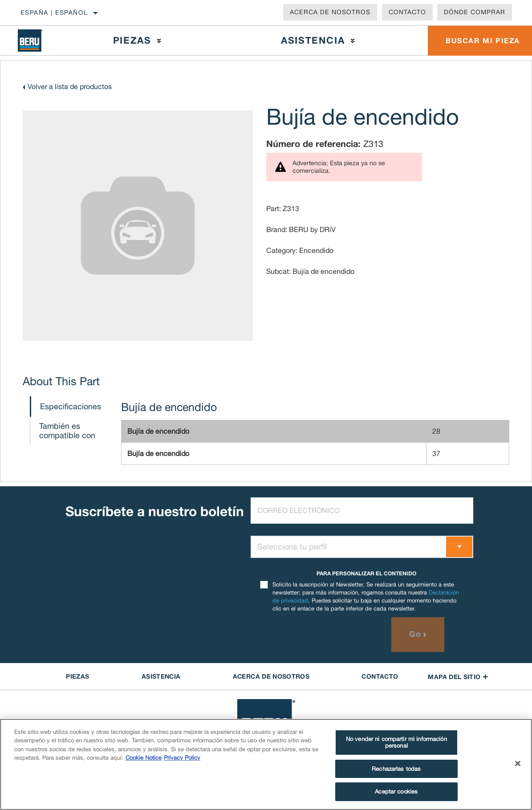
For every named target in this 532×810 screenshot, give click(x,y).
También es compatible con (67, 431)
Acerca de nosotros (330, 12)
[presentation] (318, 635)
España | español (54, 12)
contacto (380, 676)
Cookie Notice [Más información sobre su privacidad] (144, 758)
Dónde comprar (475, 12)
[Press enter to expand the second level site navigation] (159, 41)
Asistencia (313, 40)
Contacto (407, 12)
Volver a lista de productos (70, 86)
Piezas (132, 40)
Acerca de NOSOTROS (271, 676)
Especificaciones (71, 406)
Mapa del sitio (458, 677)
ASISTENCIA (161, 676)
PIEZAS (77, 676)
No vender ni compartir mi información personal (396, 743)
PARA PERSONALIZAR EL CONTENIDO (366, 573)
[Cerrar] (518, 764)
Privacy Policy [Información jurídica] (182, 758)
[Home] (36, 41)
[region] (266, 764)
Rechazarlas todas (396, 769)
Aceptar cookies (396, 792)
